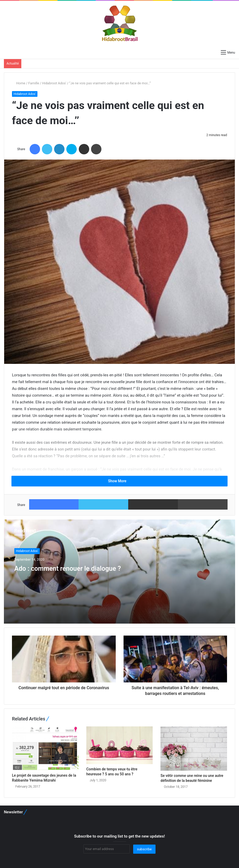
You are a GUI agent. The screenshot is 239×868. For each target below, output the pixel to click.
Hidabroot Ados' (54, 83)
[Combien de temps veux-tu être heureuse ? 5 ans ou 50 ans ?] (120, 745)
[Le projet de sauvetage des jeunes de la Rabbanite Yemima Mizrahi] (45, 748)
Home (19, 83)
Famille (34, 83)
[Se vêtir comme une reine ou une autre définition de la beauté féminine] (194, 749)
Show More (119, 481)
